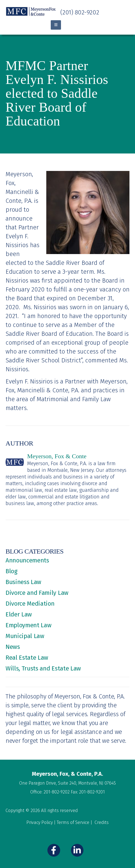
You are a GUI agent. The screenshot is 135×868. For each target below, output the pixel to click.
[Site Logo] (31, 11)
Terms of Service (73, 822)
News (13, 647)
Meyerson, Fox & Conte (57, 456)
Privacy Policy (40, 822)
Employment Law (28, 625)
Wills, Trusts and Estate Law (43, 668)
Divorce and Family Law (37, 593)
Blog (12, 571)
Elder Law (19, 614)
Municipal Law (25, 636)
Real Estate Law (27, 658)
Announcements (27, 560)
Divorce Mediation (30, 604)
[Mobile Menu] (56, 25)
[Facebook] (54, 850)
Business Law (23, 582)
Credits (102, 822)
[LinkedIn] (77, 850)
